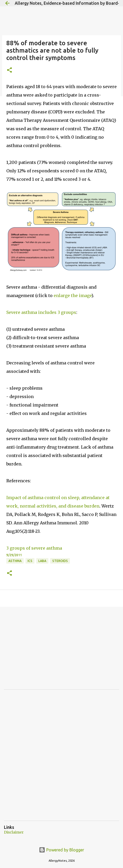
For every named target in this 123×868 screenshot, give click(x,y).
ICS (30, 561)
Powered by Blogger (61, 850)
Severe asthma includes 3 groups (41, 312)
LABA (42, 561)
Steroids (60, 561)
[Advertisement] (43, 652)
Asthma (15, 561)
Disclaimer (14, 832)
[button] (9, 70)
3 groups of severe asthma (34, 548)
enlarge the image (73, 295)
